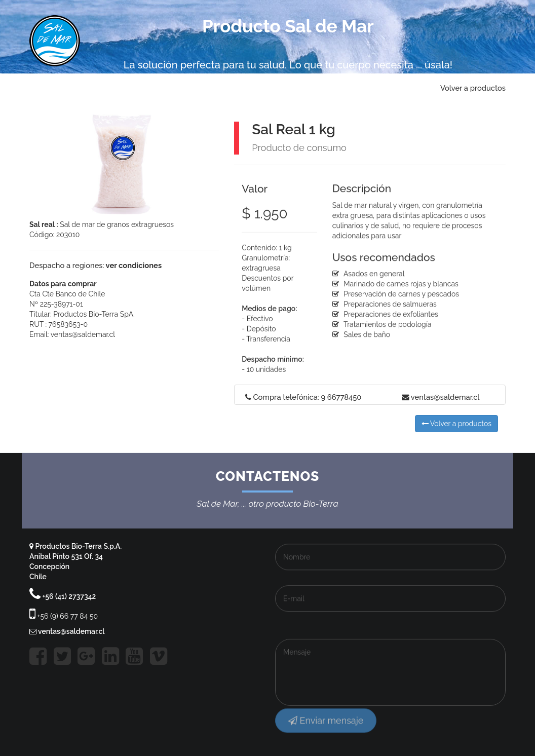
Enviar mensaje (326, 726)
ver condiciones (133, 265)
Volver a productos (456, 424)
